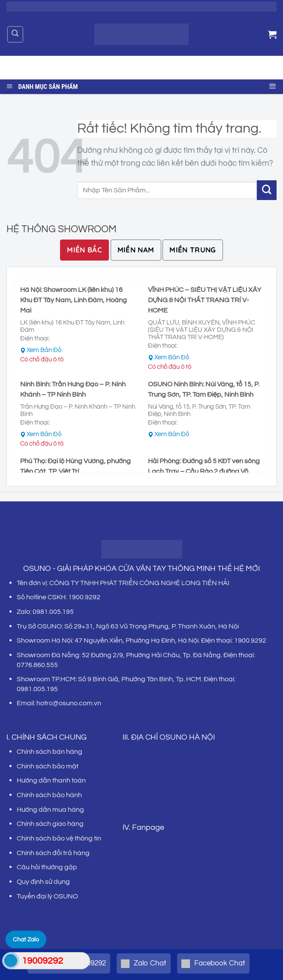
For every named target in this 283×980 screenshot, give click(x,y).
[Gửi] (263, 68)
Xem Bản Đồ (44, 350)
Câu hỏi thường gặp (47, 867)
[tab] (84, 250)
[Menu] (273, 85)
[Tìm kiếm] (15, 34)
